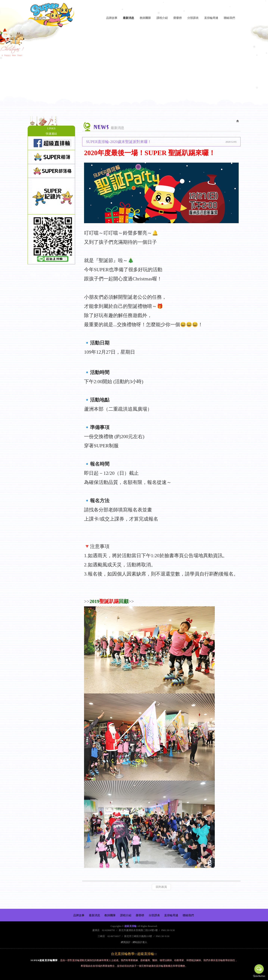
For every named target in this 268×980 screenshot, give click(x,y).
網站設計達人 (140, 942)
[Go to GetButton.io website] (259, 976)
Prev (11, 72)
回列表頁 (161, 887)
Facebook (238, 7)
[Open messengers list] (259, 969)
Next (257, 72)
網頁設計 (126, 942)
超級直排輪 (51, 15)
